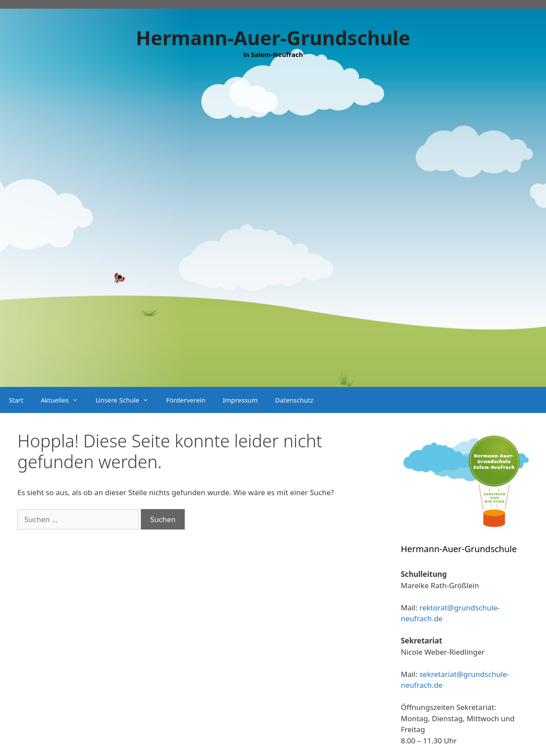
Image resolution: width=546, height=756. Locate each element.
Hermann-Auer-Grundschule (273, 38)
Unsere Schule (127, 400)
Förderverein (186, 400)
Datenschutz (294, 400)
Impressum (240, 400)
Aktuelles (64, 400)
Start (16, 400)
